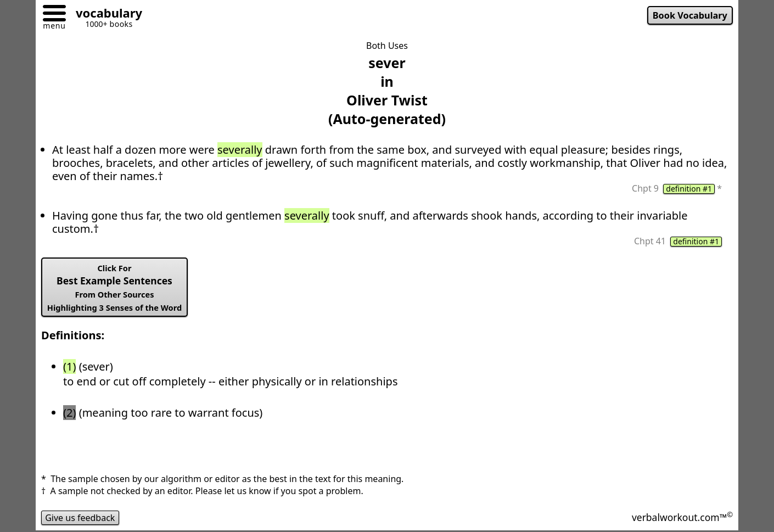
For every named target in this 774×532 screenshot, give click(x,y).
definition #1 (689, 189)
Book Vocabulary (690, 15)
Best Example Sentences (114, 288)
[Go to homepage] (105, 15)
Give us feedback (80, 518)
